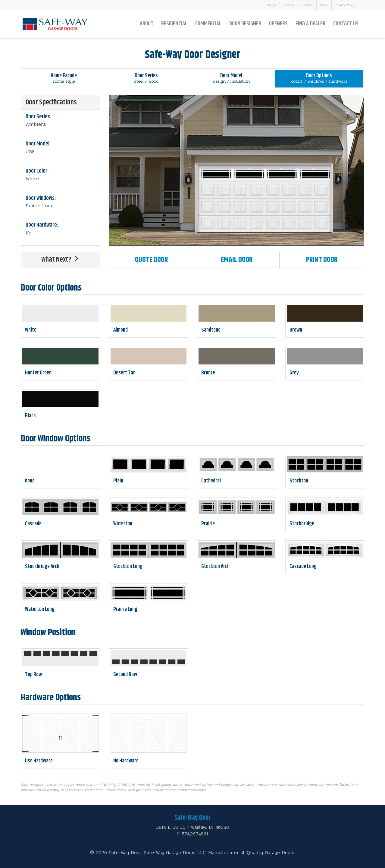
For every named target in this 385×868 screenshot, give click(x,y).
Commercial (208, 24)
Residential (174, 24)
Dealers (307, 5)
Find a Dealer (310, 24)
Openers (278, 24)
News (324, 5)
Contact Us (346, 24)
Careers (289, 5)
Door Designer (245, 24)
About (147, 24)
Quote (151, 260)
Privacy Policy (344, 5)
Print (322, 260)
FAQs (272, 5)
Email (237, 260)
